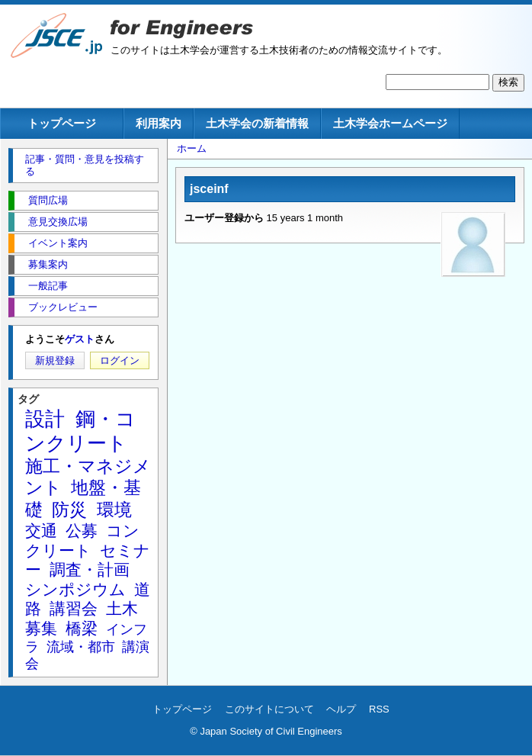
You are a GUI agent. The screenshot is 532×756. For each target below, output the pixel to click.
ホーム (192, 148)
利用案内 (159, 123)
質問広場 (48, 200)
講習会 (74, 608)
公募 (82, 531)
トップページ (62, 123)
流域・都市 (81, 647)
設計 (45, 419)
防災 (69, 510)
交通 (41, 531)
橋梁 (82, 628)
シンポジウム (75, 589)
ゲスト (80, 339)
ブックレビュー (63, 307)
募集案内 (48, 264)
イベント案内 (58, 243)
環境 (114, 510)
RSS (379, 709)
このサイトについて (269, 709)
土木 (122, 608)
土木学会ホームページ (390, 123)
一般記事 (48, 286)
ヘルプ (341, 709)
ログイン (120, 360)
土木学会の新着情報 (257, 123)
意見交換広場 (58, 222)
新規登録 (55, 360)
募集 (41, 628)
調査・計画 (90, 569)
